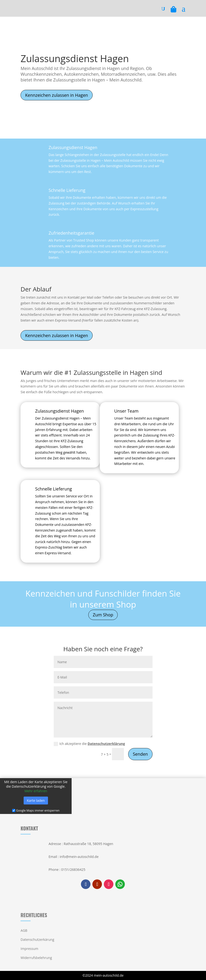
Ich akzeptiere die (89, 744)
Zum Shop (103, 615)
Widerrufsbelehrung (36, 958)
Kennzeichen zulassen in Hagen (56, 95)
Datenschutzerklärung (106, 744)
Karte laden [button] (36, 800)
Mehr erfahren (36, 791)
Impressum (29, 949)
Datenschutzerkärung (37, 940)
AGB (24, 930)
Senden (140, 754)
